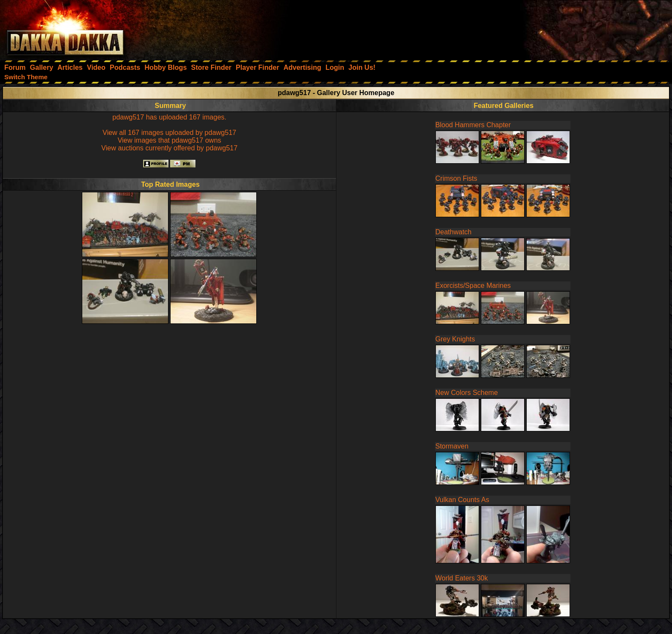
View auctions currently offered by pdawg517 (169, 148)
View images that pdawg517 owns (169, 140)
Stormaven (452, 446)
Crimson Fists (456, 178)
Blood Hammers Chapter (473, 125)
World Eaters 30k (462, 578)
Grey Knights (455, 339)
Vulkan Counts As (462, 500)
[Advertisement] (557, 28)
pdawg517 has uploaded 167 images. (169, 117)
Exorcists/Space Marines (473, 286)
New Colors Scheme (467, 393)
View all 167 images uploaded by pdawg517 (169, 133)
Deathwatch (454, 232)
